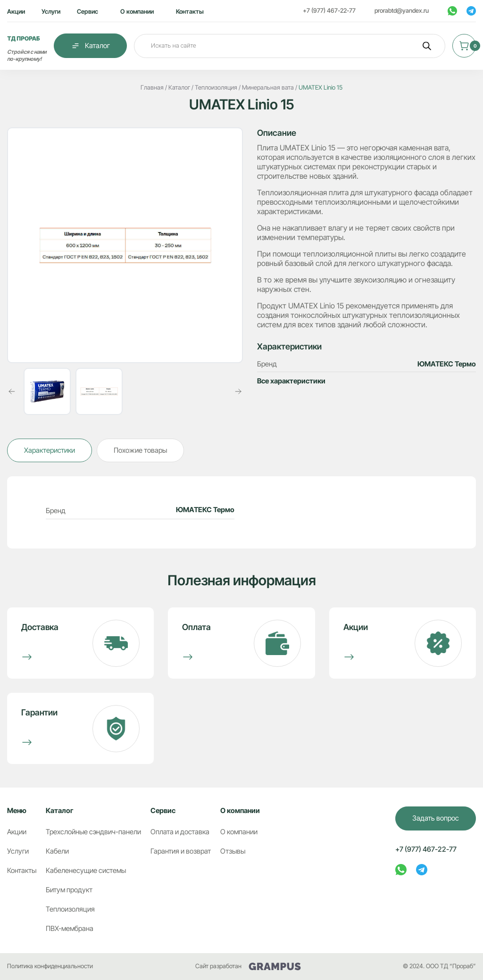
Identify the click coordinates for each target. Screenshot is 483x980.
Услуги (51, 12)
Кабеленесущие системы (86, 871)
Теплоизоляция (70, 909)
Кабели (57, 851)
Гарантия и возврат (181, 851)
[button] (12, 391)
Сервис (87, 12)
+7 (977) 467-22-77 (329, 11)
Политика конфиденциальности (50, 966)
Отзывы (233, 851)
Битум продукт (69, 890)
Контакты (190, 12)
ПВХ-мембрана (70, 929)
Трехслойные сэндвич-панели (93, 832)
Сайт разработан (248, 967)
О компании (137, 12)
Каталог (90, 46)
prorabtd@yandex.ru (402, 11)
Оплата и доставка (180, 832)
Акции (16, 12)
